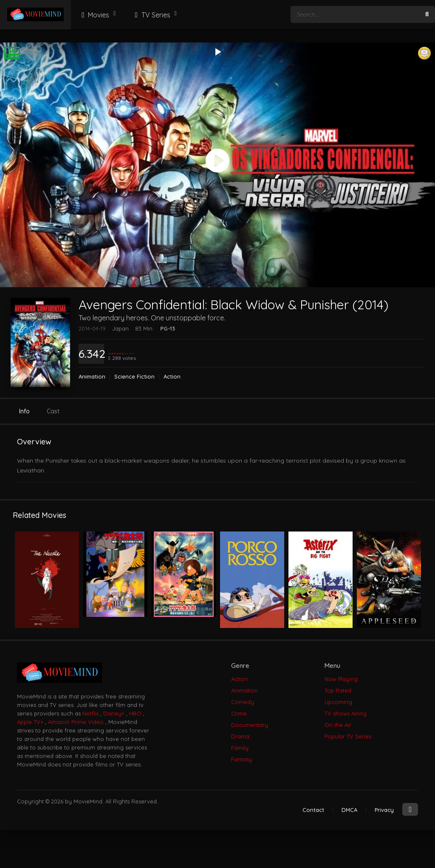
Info (24, 411)
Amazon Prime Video (76, 722)
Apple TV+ (30, 722)
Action (172, 377)
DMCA (349, 810)
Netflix (90, 713)
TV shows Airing (346, 713)
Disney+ (114, 713)
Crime (239, 713)
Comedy (243, 702)
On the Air (338, 725)
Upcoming (338, 702)
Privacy (384, 810)
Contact (313, 810)
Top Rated (338, 690)
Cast (53, 411)
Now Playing (341, 679)
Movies (94, 15)
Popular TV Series (348, 736)
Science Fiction (134, 377)
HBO (135, 713)
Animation (92, 377)
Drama (240, 736)
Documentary (250, 725)
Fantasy (242, 759)
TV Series (151, 15)
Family (240, 748)
